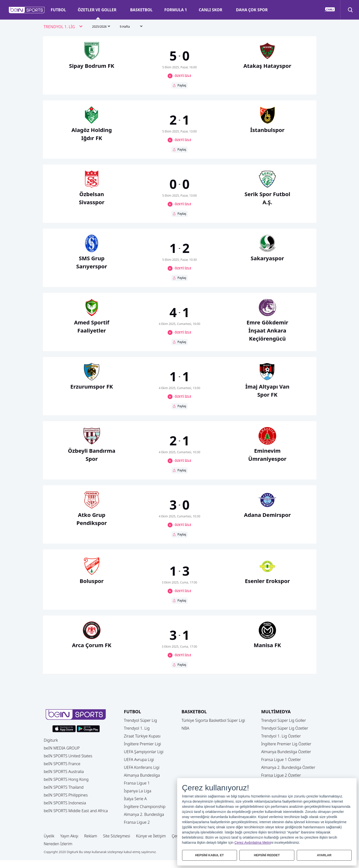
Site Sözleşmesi (117, 836)
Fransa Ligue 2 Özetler (281, 775)
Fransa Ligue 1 (137, 783)
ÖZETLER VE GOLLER (97, 10)
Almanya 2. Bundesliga (144, 814)
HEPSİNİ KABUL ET (209, 855)
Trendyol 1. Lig (137, 728)
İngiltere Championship (145, 807)
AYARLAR (324, 855)
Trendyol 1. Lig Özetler (281, 736)
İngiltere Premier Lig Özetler (286, 744)
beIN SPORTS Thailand (64, 787)
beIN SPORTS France (62, 764)
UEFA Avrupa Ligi (139, 760)
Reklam (91, 836)
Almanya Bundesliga (142, 775)
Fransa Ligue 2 (137, 822)
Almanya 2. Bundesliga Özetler (288, 767)
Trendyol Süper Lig (141, 720)
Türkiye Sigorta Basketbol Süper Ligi (213, 720)
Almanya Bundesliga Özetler (286, 752)
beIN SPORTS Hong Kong (66, 779)
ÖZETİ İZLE (183, 76)
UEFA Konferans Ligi (142, 767)
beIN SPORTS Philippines (66, 795)
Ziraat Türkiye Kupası (142, 736)
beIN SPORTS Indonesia (65, 803)
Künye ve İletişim (151, 836)
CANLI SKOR (210, 10)
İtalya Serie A (135, 799)
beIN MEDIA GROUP (62, 748)
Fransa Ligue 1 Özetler (281, 760)
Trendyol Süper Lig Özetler (285, 728)
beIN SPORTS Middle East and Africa (76, 811)
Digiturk (51, 740)
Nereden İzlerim (58, 844)
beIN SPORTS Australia (64, 772)
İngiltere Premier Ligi (143, 744)
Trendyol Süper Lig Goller (284, 720)
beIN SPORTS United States (68, 756)
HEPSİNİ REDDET (267, 855)
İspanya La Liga (138, 791)
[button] (27, 10)
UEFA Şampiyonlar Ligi (144, 752)
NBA (186, 728)
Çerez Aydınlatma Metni (253, 843)
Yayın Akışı (69, 836)
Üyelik (49, 836)
